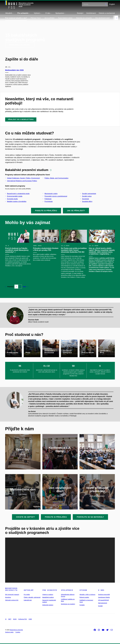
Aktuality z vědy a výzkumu (87, 595)
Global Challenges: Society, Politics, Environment (23, 178)
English (112, 4)
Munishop (8, 597)
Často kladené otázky (65, 18)
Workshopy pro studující (68, 604)
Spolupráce (67, 590)
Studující (80, 13)
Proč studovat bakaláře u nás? (16, 18)
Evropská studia (12, 199)
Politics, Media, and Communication (56, 178)
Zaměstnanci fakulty (104, 597)
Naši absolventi (103, 603)
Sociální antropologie (89, 194)
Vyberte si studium (48, 595)
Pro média (27, 595)
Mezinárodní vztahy (51, 194)
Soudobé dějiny (87, 201)
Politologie (48, 199)
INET (10, 619)
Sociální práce (87, 196)
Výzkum (83, 590)
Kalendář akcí (28, 600)
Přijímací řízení (36, 18)
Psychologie (49, 201)
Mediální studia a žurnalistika (17, 201)
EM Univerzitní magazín (12, 595)
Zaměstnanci (91, 13)
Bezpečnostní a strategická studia (18, 194)
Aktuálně (29, 590)
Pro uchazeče (50, 590)
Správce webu (9, 632)
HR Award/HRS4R (103, 600)
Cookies (18, 632)
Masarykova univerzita (11, 589)
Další (25, 287)
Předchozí (9, 287)
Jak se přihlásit (49, 18)
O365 (30, 619)
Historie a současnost (107, 13)
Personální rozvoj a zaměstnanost (56, 196)
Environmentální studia (15, 196)
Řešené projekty (84, 597)
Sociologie (85, 199)
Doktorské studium (48, 605)
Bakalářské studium (48, 597)
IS (6, 619)
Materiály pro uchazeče (84, 18)
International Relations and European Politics (22, 181)
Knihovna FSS (23, 619)
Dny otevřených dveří (103, 18)
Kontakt (100, 606)
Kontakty (82, 605)
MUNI (15, 619)
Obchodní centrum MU (12, 600)
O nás (101, 590)
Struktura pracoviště (104, 595)
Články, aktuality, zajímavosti (32, 597)
